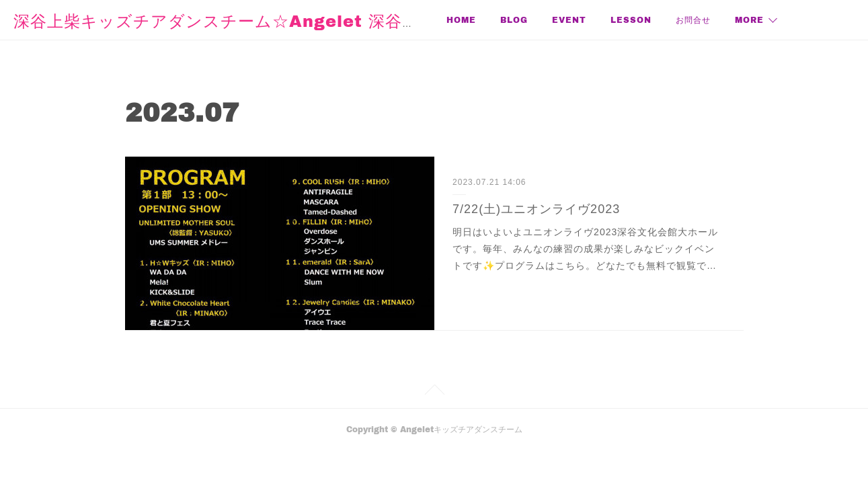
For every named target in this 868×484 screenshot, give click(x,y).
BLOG (514, 20)
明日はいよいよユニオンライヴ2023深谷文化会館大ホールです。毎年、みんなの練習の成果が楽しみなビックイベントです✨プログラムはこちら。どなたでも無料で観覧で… (585, 249)
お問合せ (693, 20)
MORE (749, 20)
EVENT (569, 20)
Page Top (434, 392)
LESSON (631, 20)
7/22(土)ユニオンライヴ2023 (536, 209)
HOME (461, 20)
